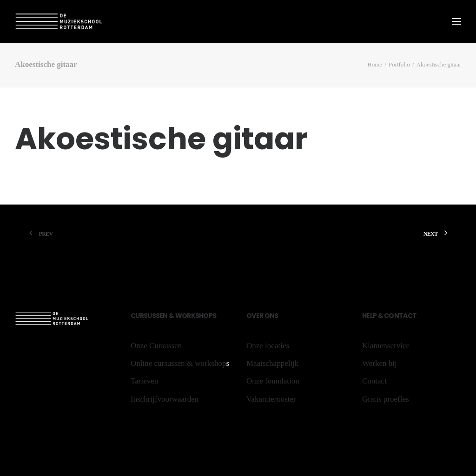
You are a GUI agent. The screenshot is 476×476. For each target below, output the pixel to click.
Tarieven (144, 381)
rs (144, 316)
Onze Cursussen (156, 346)
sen (162, 316)
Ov (251, 316)
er (260, 316)
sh (199, 316)
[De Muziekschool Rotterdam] (59, 21)
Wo (181, 316)
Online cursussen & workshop (178, 363)
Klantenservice (386, 346)
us (152, 316)
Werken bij (380, 363)
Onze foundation (273, 381)
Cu (135, 316)
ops (210, 316)
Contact (400, 316)
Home (375, 64)
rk (191, 316)
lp (374, 316)
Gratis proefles (386, 399)
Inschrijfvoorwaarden (165, 399)
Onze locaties (268, 346)
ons (271, 316)
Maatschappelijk (272, 363)
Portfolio (399, 64)
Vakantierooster (271, 399)
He (366, 316)
